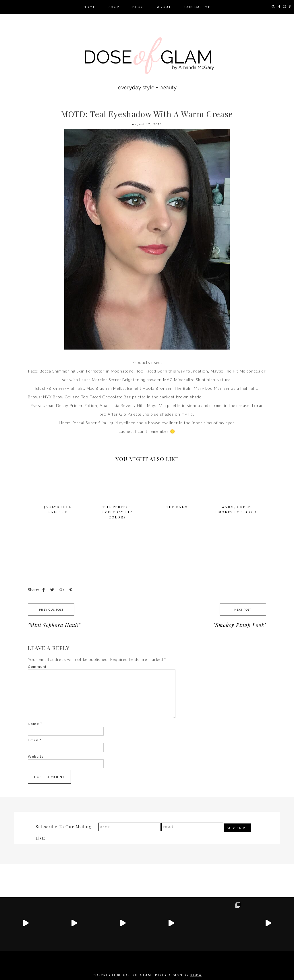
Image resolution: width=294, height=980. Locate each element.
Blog (138, 7)
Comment (37, 666)
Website (36, 756)
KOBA (196, 975)
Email (35, 740)
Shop (114, 7)
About (164, 7)
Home (89, 7)
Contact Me (197, 7)
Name (35, 724)
